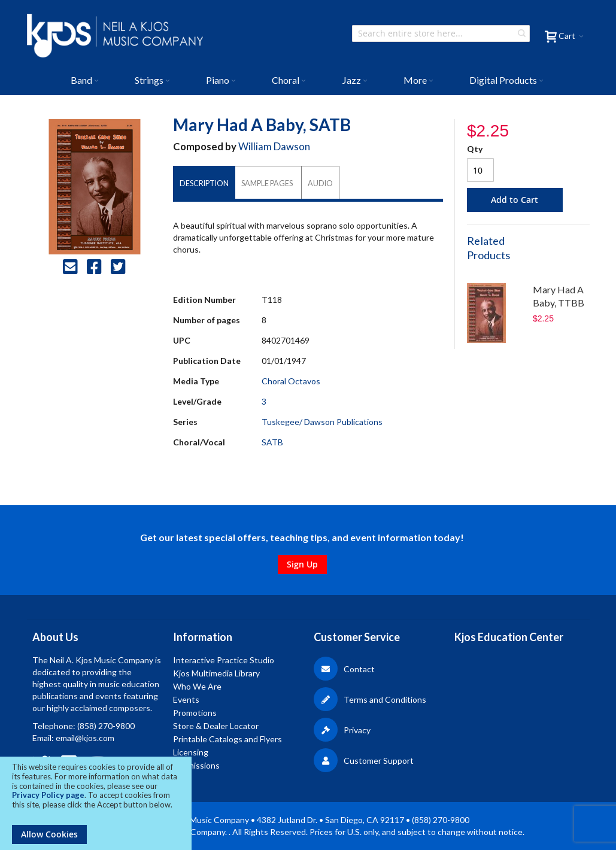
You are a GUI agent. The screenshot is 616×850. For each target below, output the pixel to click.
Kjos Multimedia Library (216, 673)
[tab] (204, 183)
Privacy (342, 730)
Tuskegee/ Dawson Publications (322, 422)
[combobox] (441, 34)
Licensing (191, 752)
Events (186, 699)
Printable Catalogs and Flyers (227, 739)
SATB (272, 442)
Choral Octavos (291, 381)
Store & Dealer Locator (216, 726)
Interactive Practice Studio (224, 660)
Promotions (195, 713)
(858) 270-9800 (106, 726)
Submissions (196, 765)
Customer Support (364, 761)
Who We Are (197, 686)
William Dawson (274, 146)
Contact (344, 669)
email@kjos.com (85, 738)
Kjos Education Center (509, 637)
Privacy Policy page (48, 795)
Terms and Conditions (370, 699)
